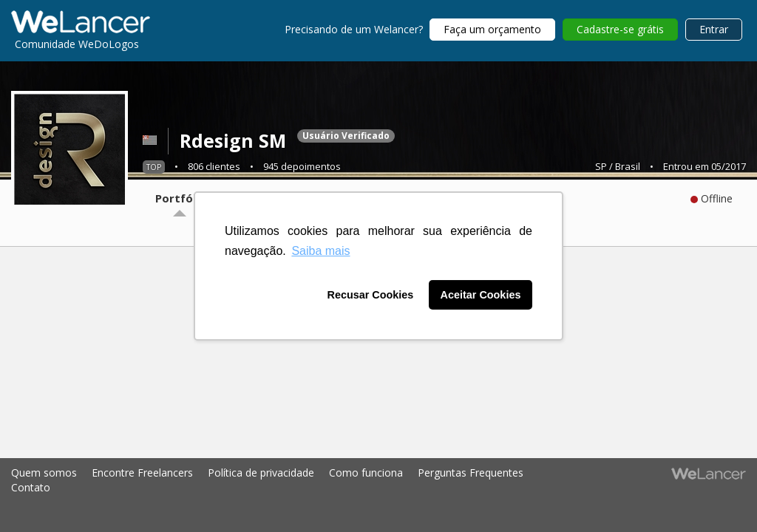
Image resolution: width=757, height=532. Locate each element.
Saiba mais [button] (320, 251)
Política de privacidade (261, 473)
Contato (31, 487)
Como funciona (366, 473)
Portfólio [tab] (181, 198)
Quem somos (44, 473)
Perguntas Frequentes (471, 473)
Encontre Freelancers (142, 473)
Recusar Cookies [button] (371, 295)
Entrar (714, 29)
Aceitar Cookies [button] (481, 295)
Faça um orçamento (492, 29)
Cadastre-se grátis (620, 29)
